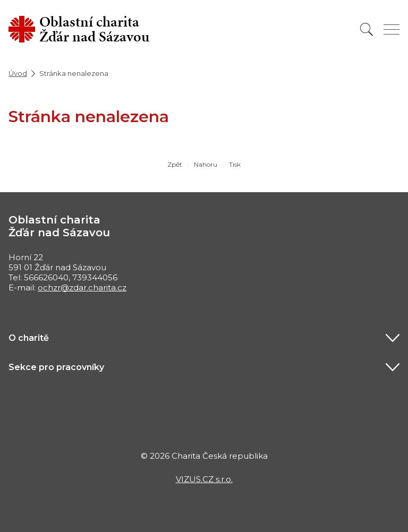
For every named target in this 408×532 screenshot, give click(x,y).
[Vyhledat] (367, 29)
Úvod (18, 73)
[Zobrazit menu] (392, 29)
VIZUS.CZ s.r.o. (204, 479)
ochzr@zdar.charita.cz (82, 288)
